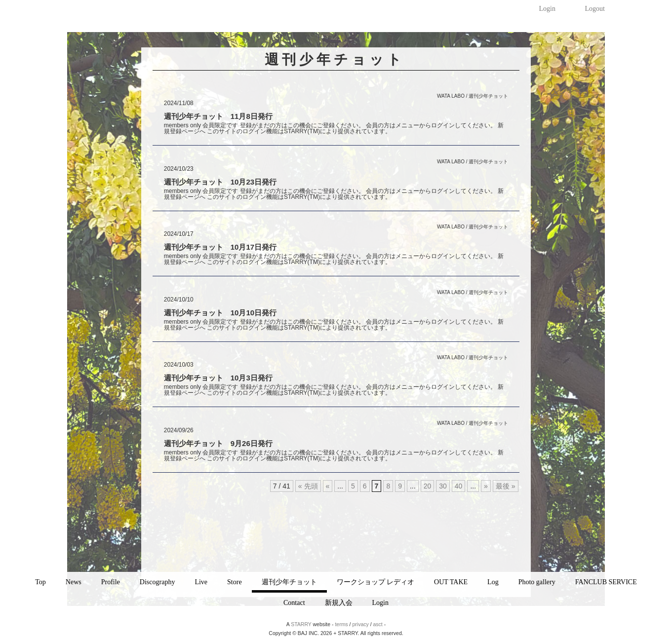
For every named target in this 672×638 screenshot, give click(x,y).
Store (235, 582)
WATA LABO (451, 96)
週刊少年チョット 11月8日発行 (218, 116)
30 (443, 486)
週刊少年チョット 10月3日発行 (218, 378)
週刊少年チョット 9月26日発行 (218, 443)
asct (378, 624)
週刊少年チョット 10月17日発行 (220, 247)
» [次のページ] (486, 486)
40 (459, 486)
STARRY (301, 624)
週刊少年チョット (289, 582)
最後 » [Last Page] (506, 486)
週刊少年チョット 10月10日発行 (220, 313)
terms (341, 624)
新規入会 (339, 603)
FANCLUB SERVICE (606, 582)
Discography (158, 582)
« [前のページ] (328, 486)
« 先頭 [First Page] (308, 486)
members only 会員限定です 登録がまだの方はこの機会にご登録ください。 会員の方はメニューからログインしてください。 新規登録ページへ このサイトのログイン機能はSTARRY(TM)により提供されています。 (334, 128)
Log (493, 582)
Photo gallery (537, 582)
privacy (360, 624)
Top (40, 582)
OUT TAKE (451, 582)
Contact (294, 603)
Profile (111, 582)
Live (201, 582)
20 (428, 486)
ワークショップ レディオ (376, 582)
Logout (594, 9)
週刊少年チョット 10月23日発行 (220, 182)
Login (547, 9)
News (74, 582)
